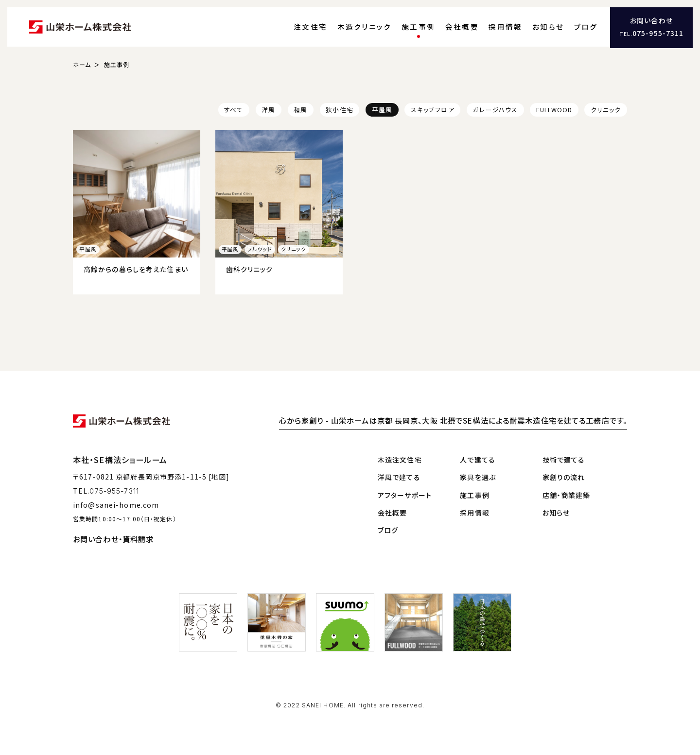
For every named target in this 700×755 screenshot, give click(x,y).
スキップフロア (433, 111)
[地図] (219, 477)
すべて (234, 111)
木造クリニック (376, 27)
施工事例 (427, 27)
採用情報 (509, 27)
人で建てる (478, 459)
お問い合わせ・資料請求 (113, 538)
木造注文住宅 (400, 459)
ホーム (82, 66)
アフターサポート (405, 495)
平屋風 (382, 111)
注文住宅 (325, 27)
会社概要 (468, 27)
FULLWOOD (554, 111)
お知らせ (549, 27)
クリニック (606, 111)
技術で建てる (564, 459)
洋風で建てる (399, 477)
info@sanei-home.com (116, 504)
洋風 (268, 111)
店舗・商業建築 (567, 495)
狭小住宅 (339, 111)
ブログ (584, 27)
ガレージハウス (495, 111)
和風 (300, 111)
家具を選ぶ (478, 477)
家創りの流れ (564, 477)
